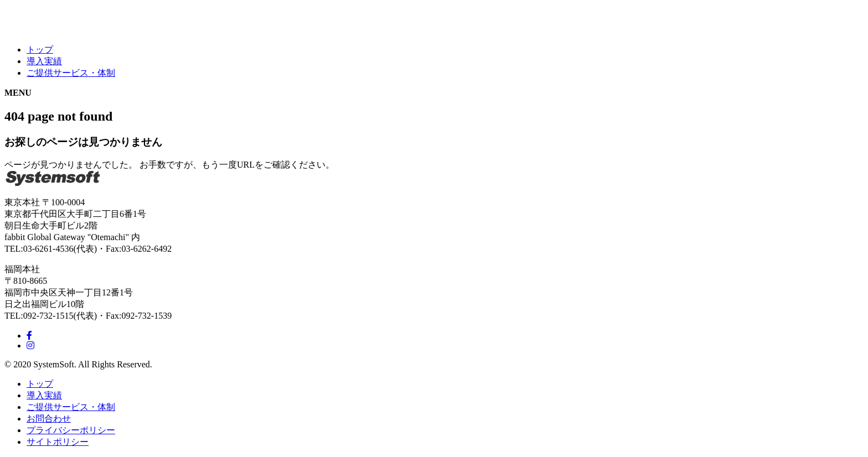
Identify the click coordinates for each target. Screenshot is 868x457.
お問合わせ (49, 419)
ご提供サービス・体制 (71, 73)
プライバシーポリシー (71, 430)
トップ (40, 50)
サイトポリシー (58, 442)
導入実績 (44, 61)
